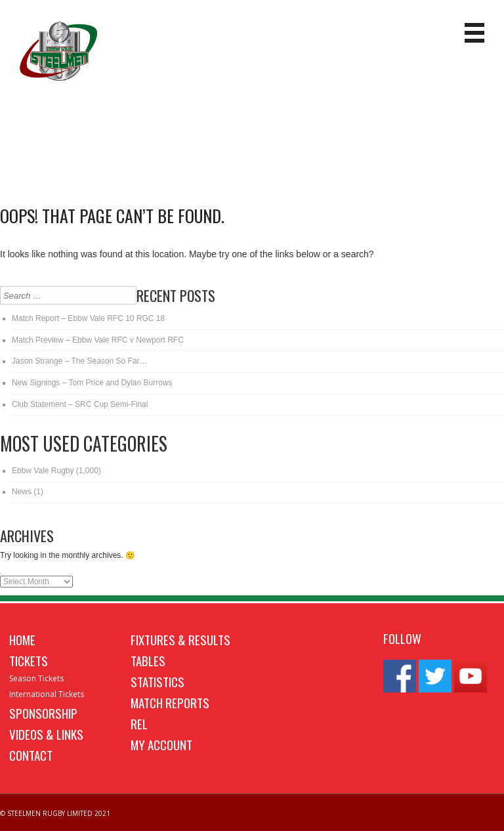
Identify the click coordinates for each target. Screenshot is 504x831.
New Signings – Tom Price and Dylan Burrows (92, 383)
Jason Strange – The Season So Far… (80, 361)
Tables (148, 660)
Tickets (29, 660)
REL (139, 723)
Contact (31, 755)
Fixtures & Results (180, 639)
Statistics (157, 681)
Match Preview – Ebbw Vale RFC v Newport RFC (98, 340)
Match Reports (170, 702)
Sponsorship (43, 713)
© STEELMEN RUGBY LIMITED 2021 (55, 813)
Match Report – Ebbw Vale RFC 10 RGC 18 (88, 318)
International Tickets (47, 694)
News (22, 492)
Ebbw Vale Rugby (43, 471)
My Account (161, 744)
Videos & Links (46, 734)
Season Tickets (36, 678)
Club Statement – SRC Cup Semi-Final (80, 404)
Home (22, 639)
